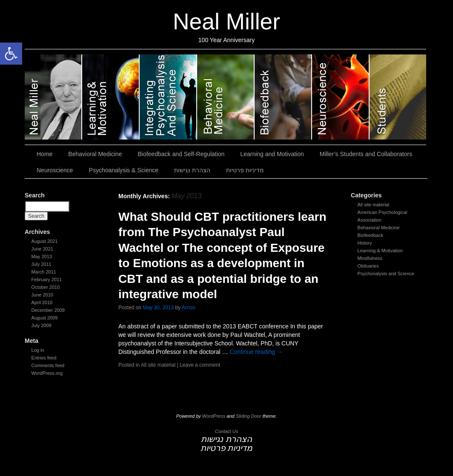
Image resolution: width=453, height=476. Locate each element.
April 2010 (42, 302)
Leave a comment (200, 365)
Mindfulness (370, 258)
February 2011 (47, 279)
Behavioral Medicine (226, 97)
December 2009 (48, 310)
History (365, 243)
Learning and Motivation (111, 97)
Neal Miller (226, 21)
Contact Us (226, 431)
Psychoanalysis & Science (168, 97)
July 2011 (42, 264)
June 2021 (42, 249)
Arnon (189, 308)
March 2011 (44, 272)
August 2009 (45, 318)
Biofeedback (371, 235)
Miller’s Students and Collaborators (398, 97)
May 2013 (42, 257)
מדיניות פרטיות (245, 170)
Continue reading (256, 352)
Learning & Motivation (380, 251)
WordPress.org (47, 373)
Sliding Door (249, 416)
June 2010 (42, 295)
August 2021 (45, 241)
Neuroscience (341, 97)
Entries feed (44, 358)
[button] (11, 54)
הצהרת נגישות (192, 170)
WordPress (214, 416)
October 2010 (46, 287)
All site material (374, 205)
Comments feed (48, 365)
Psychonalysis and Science (386, 274)
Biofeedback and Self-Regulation (283, 97)
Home (44, 154)
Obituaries (368, 266)
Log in (38, 350)
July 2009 (42, 325)
